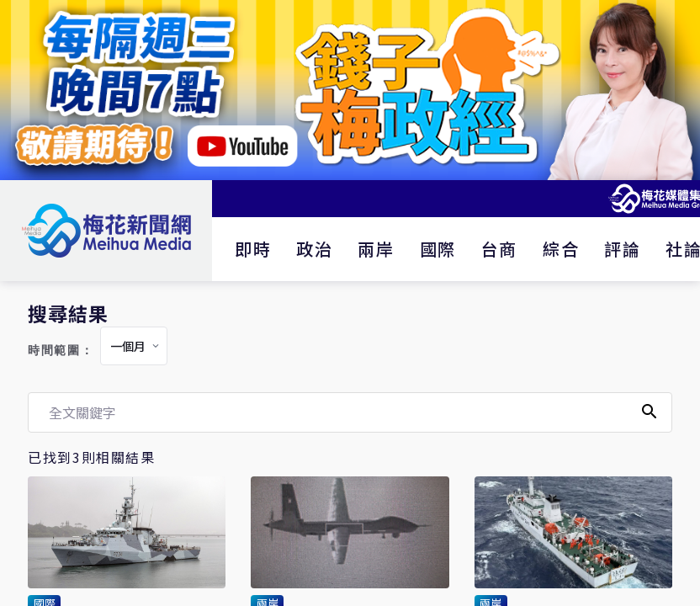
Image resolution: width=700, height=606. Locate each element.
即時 (253, 249)
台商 (499, 249)
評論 (622, 249)
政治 (314, 249)
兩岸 (376, 249)
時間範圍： (61, 351)
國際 (438, 249)
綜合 (561, 249)
